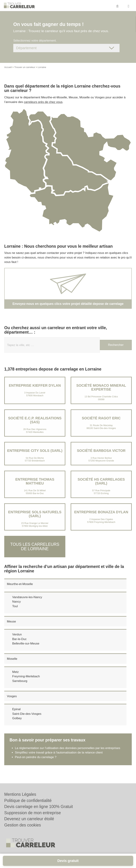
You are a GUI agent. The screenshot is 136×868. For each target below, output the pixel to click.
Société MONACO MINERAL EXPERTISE (101, 387)
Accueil (8, 67)
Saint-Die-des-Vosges (27, 714)
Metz (15, 672)
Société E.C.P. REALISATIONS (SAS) (35, 420)
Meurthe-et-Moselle (20, 584)
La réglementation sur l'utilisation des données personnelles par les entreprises (68, 748)
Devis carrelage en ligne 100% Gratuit (39, 807)
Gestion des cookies (23, 825)
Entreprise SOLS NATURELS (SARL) (35, 514)
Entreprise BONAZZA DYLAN (101, 512)
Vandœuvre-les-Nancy (27, 597)
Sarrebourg (20, 681)
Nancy (16, 602)
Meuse (11, 621)
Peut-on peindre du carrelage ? (36, 757)
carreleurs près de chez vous (43, 102)
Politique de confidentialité (28, 801)
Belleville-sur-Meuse (26, 643)
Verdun (17, 634)
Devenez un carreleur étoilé (29, 819)
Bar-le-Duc (19, 639)
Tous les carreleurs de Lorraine (35, 546)
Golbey (17, 718)
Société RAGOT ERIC (101, 418)
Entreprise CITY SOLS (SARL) (35, 451)
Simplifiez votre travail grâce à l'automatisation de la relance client (59, 753)
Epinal (16, 709)
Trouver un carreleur (25, 67)
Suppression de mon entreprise (33, 813)
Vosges (12, 696)
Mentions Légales (20, 794)
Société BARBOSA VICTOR (101, 451)
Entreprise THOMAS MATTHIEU (35, 481)
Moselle (12, 659)
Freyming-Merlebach (26, 676)
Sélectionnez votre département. (35, 41)
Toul (15, 606)
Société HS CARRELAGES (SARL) (101, 481)
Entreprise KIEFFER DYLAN (35, 385)
